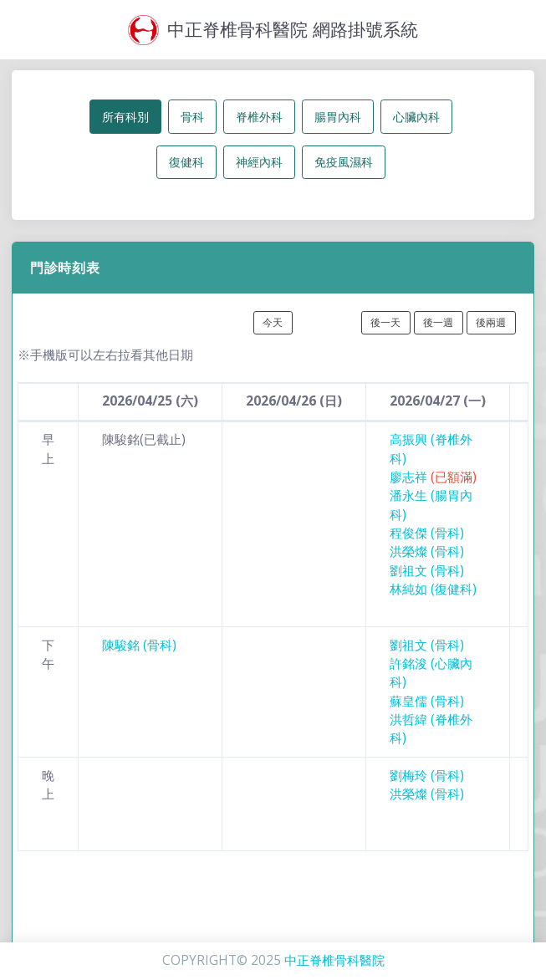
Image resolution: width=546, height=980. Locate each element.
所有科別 (125, 117)
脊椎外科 (259, 117)
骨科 (192, 117)
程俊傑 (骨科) (427, 533)
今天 (273, 322)
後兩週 (491, 322)
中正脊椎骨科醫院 (334, 960)
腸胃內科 (338, 117)
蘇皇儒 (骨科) (427, 701)
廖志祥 (433, 477)
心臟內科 (416, 117)
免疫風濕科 (344, 162)
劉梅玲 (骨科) (427, 776)
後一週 (438, 322)
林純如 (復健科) (433, 589)
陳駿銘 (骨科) (139, 645)
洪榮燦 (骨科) (427, 551)
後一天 (385, 322)
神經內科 (259, 162)
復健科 (186, 162)
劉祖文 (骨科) (427, 571)
